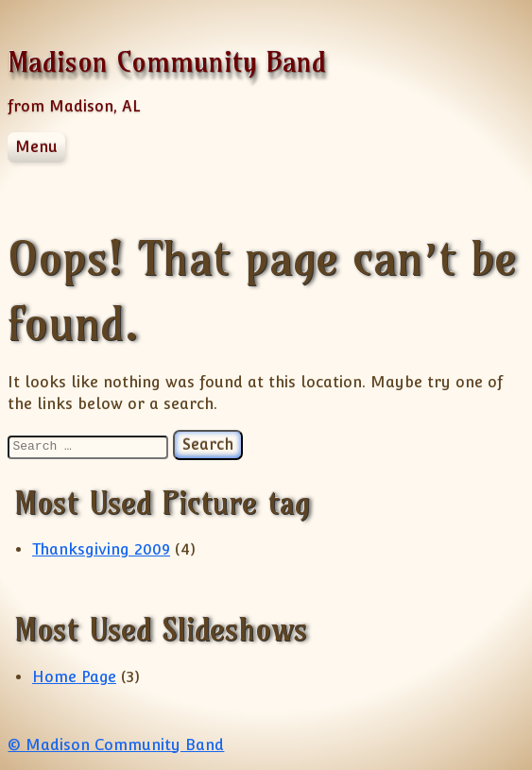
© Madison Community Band (116, 745)
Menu (36, 147)
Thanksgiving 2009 (101, 549)
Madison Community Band (167, 62)
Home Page (74, 677)
